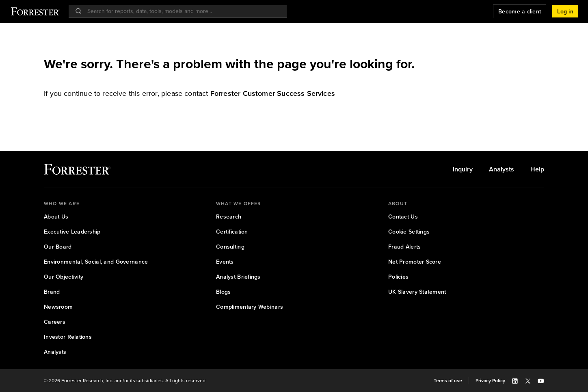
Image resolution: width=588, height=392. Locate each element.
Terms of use (448, 381)
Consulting (230, 247)
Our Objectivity (64, 277)
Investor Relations (68, 337)
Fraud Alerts (404, 247)
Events (225, 262)
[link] (273, 93)
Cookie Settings (409, 232)
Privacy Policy (490, 381)
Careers (55, 322)
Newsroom (58, 307)
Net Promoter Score (415, 262)
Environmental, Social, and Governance (96, 262)
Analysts (502, 169)
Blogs (223, 292)
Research (229, 217)
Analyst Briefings (238, 277)
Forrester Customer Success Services (273, 93)
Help (537, 169)
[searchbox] (182, 11)
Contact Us (403, 217)
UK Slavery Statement (417, 292)
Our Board (58, 247)
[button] (565, 11)
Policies (398, 277)
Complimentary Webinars (250, 307)
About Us (56, 217)
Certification (232, 232)
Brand (52, 292)
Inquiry (463, 169)
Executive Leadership (72, 232)
